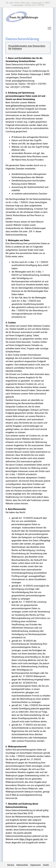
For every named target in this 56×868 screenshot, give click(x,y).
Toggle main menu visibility (50, 28)
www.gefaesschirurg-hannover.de (22, 106)
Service (11, 865)
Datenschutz (22, 865)
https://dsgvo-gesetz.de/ (31, 839)
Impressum (35, 865)
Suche (46, 865)
